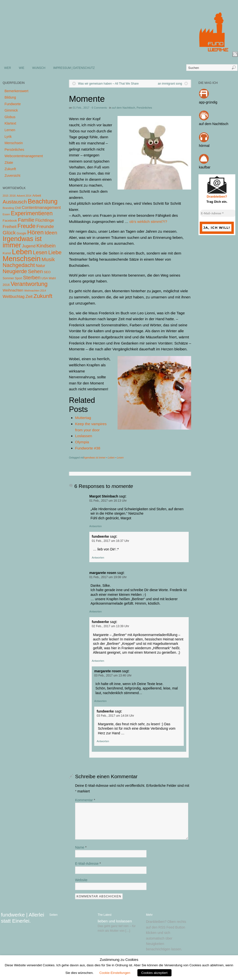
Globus (10, 117)
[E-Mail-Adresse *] (218, 213)
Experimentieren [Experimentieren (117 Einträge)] (32, 213)
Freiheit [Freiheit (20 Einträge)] (10, 227)
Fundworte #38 (88, 448)
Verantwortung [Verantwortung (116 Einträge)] (29, 284)
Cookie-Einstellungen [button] (115, 973)
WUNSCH (39, 68)
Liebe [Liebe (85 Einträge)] (55, 252)
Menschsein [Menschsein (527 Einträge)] (22, 259)
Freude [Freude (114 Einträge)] (26, 226)
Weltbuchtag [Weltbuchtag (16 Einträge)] (14, 296)
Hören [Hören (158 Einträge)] (35, 232)
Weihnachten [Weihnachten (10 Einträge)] (13, 290)
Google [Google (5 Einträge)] (21, 233)
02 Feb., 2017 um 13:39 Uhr (110, 626)
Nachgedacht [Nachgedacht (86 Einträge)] (19, 265)
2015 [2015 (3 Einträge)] (6, 196)
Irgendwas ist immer (95, 458)
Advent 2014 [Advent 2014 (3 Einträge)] (24, 196)
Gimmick (11, 110)
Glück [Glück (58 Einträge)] (9, 233)
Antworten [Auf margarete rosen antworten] (95, 611)
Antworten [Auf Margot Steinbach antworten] (95, 526)
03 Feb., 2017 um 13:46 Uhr (113, 675)
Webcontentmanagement (24, 156)
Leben (111, 458)
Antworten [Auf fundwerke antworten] (98, 558)
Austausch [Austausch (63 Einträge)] (15, 202)
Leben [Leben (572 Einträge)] (22, 252)
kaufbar (205, 167)
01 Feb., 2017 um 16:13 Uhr (108, 501)
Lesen (120, 458)
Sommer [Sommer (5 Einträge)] (8, 278)
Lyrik (8, 137)
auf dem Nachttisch (124, 108)
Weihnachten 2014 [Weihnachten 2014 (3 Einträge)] (35, 291)
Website (81, 880)
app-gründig (208, 102)
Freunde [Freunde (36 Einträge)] (45, 226)
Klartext (10, 123)
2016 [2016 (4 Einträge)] (13, 196)
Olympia (82, 442)
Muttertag (83, 418)
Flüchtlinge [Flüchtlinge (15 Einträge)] (45, 220)
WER (8, 68)
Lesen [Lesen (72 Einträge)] (40, 252)
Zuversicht (12, 176)
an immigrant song (170, 84)
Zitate (9, 163)
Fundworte (13, 104)
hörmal (204, 146)
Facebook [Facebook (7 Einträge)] (10, 221)
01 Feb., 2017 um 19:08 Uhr (108, 577)
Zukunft (10, 169)
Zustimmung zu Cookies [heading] (119, 960)
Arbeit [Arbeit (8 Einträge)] (37, 196)
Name (81, 847)
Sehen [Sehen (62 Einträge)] (35, 271)
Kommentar (85, 800)
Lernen (10, 130)
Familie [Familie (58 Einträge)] (26, 220)
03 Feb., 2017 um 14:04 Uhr (115, 716)
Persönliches (144, 108)
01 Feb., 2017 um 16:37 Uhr (110, 541)
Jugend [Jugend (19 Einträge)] (29, 246)
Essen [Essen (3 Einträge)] (6, 214)
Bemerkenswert (16, 91)
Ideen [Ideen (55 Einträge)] (51, 233)
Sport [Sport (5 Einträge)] (19, 278)
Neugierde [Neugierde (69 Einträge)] (15, 271)
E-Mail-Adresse (88, 864)
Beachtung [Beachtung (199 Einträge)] (43, 201)
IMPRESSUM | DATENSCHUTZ (74, 68)
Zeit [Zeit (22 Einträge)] (29, 296)
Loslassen (84, 436)
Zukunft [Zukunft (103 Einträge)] (43, 296)
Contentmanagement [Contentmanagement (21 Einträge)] (41, 208)
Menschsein (14, 143)
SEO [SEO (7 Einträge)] (47, 272)
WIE (22, 68)
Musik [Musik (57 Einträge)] (48, 259)
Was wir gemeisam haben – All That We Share (108, 84)
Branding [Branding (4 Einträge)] (8, 208)
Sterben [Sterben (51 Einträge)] (32, 278)
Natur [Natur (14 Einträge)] (40, 266)
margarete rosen (103, 573)
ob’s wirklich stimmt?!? (148, 222)
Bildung (10, 97)
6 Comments (99, 108)
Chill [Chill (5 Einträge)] (18, 208)
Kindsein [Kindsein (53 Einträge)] (46, 246)
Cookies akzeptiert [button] (154, 973)
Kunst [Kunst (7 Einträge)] (7, 253)
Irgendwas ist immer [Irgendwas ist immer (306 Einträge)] (22, 242)
